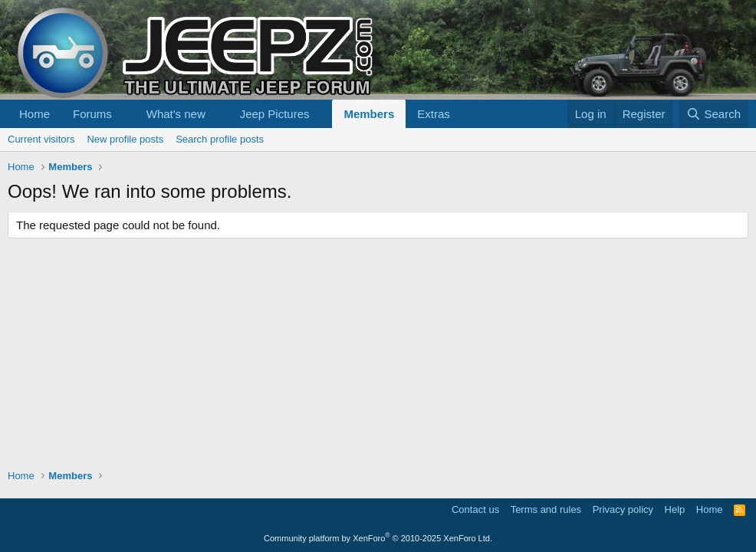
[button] (124, 114)
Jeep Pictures (275, 114)
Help (675, 509)
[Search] (713, 114)
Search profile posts (220, 139)
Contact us (475, 509)
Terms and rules (546, 509)
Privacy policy (623, 509)
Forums (92, 114)
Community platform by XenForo (378, 538)
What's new (176, 114)
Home (35, 114)
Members (369, 114)
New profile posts (125, 139)
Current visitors (41, 139)
